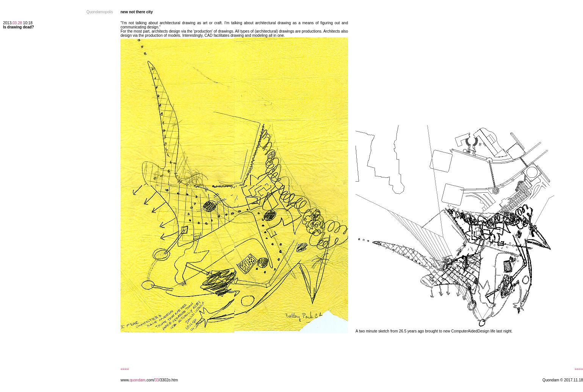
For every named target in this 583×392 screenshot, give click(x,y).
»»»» (579, 369)
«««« (125, 369)
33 (157, 380)
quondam (138, 380)
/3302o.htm (168, 380)
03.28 (17, 23)
